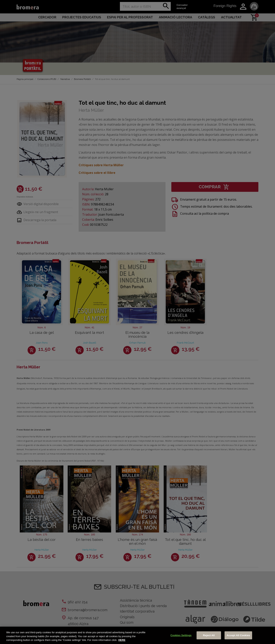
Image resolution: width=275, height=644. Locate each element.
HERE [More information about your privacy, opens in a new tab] (122, 640)
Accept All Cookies (238, 635)
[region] (137, 635)
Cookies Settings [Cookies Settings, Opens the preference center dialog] (181, 635)
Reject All (209, 635)
